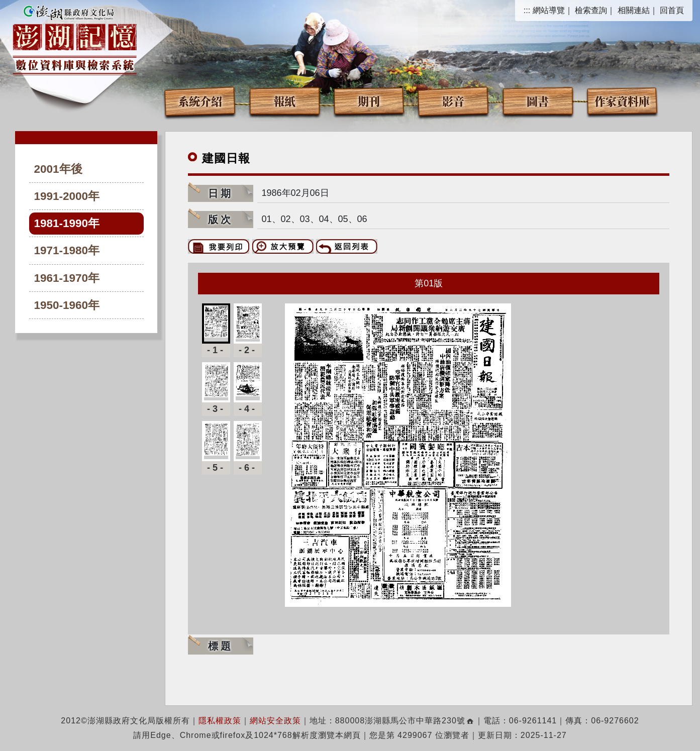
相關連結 (634, 10)
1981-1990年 (67, 223)
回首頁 (672, 10)
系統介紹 (200, 101)
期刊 (369, 101)
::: (527, 10)
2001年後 (58, 169)
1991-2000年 (67, 196)
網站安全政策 (275, 721)
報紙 (284, 101)
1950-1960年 (67, 305)
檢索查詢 (591, 10)
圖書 (538, 101)
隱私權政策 (220, 721)
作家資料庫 (622, 101)
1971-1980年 (67, 250)
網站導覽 (549, 10)
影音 (453, 101)
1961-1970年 (67, 278)
